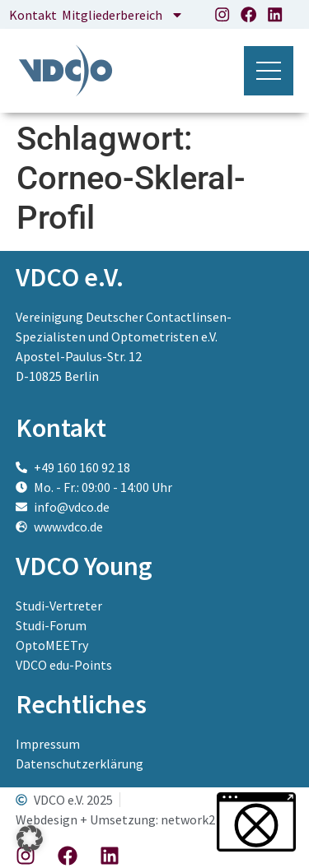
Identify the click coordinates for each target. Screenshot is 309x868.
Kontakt (33, 15)
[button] (30, 838)
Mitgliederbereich (123, 15)
